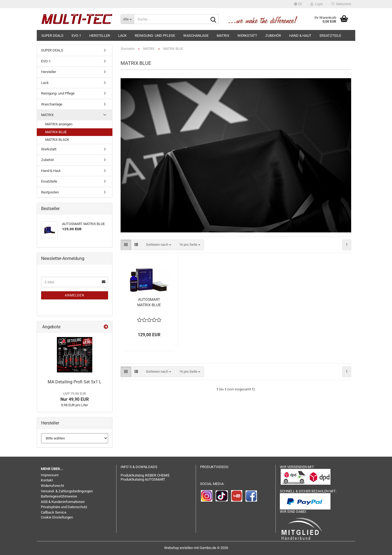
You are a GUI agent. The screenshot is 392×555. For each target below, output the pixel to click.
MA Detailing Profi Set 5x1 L (75, 382)
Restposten (50, 192)
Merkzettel (341, 4)
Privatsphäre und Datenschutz (64, 507)
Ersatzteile (330, 36)
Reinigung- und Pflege (155, 36)
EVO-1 (76, 36)
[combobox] (159, 245)
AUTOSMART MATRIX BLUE (149, 302)
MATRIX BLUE (56, 132)
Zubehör (273, 36)
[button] (298, 4)
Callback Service (54, 512)
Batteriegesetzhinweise (59, 496)
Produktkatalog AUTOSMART (143, 479)
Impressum (50, 475)
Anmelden (75, 295)
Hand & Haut (300, 36)
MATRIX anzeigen (59, 124)
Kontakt (47, 480)
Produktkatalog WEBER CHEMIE (145, 475)
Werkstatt (247, 36)
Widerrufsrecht (52, 486)
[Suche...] (127, 19)
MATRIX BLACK (57, 140)
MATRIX (223, 36)
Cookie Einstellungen (57, 517)
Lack (122, 36)
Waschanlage (196, 36)
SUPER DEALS (52, 36)
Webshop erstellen (179, 548)
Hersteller (100, 36)
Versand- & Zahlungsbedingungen (67, 491)
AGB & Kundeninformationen (63, 502)
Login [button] (317, 4)
